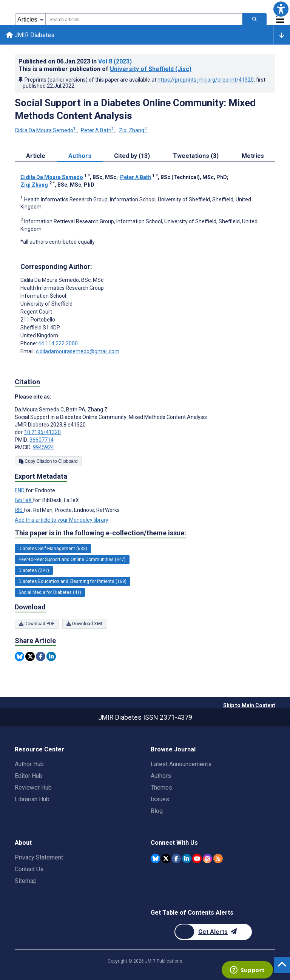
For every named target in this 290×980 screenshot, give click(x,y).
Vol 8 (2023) (115, 61)
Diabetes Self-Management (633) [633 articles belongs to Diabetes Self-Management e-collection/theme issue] (53, 549)
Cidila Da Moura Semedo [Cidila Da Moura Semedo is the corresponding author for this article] (62, 280)
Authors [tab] (80, 156)
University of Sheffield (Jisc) (151, 69)
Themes (161, 788)
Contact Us (29, 869)
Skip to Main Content (249, 705)
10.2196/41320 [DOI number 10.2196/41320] (42, 432)
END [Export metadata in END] (20, 490)
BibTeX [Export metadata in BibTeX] (24, 500)
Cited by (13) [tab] (132, 156)
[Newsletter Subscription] (213, 932)
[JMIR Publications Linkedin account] (187, 859)
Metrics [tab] (253, 156)
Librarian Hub (32, 799)
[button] (281, 9)
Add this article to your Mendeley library (62, 520)
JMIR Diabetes (30, 35)
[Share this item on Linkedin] (51, 656)
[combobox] (144, 19)
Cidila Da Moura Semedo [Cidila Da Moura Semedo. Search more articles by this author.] (46, 130)
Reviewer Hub (33, 788)
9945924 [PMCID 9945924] (43, 447)
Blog (157, 811)
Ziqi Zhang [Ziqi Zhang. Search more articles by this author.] (133, 130)
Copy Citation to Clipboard (48, 461)
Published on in (75, 61)
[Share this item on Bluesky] (19, 656)
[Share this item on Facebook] (41, 656)
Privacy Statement (39, 857)
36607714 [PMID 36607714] (42, 440)
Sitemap (26, 881)
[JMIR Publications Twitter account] (166, 859)
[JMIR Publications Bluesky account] (155, 859)
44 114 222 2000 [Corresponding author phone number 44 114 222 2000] (58, 343)
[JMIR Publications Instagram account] (207, 859)
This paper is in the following (100, 533)
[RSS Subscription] (218, 859)
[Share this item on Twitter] (30, 656)
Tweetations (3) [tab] (196, 156)
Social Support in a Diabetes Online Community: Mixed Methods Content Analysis (135, 109)
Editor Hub (29, 776)
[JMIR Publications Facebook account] (176, 859)
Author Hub (29, 764)
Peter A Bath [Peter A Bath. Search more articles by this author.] (98, 130)
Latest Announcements (181, 764)
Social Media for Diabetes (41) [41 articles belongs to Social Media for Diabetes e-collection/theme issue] (50, 592)
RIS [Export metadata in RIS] (19, 510)
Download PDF (37, 624)
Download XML (85, 624)
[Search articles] (255, 19)
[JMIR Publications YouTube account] (197, 859)
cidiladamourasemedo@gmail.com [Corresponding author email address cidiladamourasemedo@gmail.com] (78, 351)
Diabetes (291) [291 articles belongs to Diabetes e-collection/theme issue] (34, 570)
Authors (161, 776)
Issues (160, 799)
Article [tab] (36, 156)
